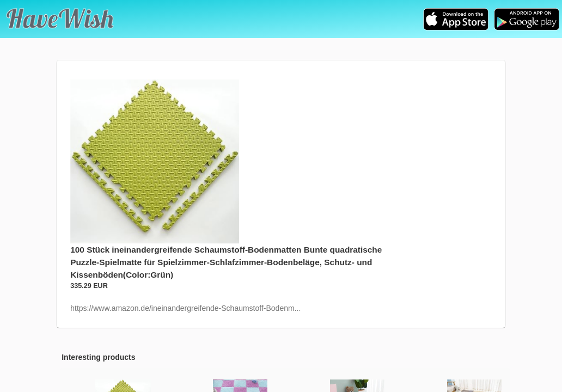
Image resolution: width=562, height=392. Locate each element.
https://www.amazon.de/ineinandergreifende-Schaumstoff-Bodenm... (185, 308)
